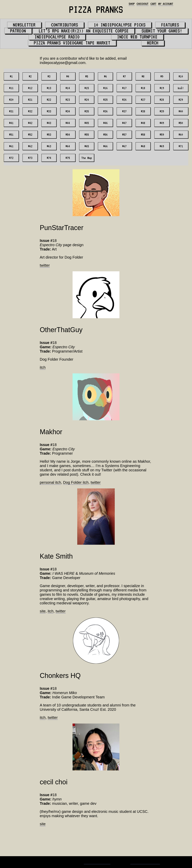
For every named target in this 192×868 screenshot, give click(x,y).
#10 (181, 76)
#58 (143, 135)
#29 (181, 100)
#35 (87, 111)
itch (43, 367)
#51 (11, 135)
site (43, 611)
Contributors (64, 25)
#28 (162, 100)
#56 (105, 135)
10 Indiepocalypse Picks (120, 25)
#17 (124, 88)
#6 (105, 76)
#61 (11, 146)
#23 (68, 100)
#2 (30, 76)
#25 (105, 100)
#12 (30, 88)
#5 (87, 76)
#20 (11, 100)
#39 (162, 111)
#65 (87, 146)
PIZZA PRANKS (96, 9)
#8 (143, 76)
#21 (30, 100)
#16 (105, 88)
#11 (11, 88)
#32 (30, 111)
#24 (87, 100)
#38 (143, 111)
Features (170, 25)
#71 (181, 146)
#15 (87, 88)
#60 (181, 135)
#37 (124, 111)
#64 (68, 146)
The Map (87, 158)
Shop (132, 4)
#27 (143, 100)
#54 (68, 135)
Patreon (18, 31)
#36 (105, 111)
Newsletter (24, 25)
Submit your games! (162, 31)
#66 (105, 146)
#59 (162, 135)
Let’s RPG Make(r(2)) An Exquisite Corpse (84, 31)
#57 (124, 135)
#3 (49, 76)
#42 (30, 123)
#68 (143, 146)
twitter (45, 265)
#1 (11, 76)
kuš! (181, 88)
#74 (49, 158)
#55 (87, 135)
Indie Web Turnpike (137, 37)
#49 (162, 123)
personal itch (50, 482)
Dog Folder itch (76, 482)
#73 (30, 158)
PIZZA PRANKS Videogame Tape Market (72, 43)
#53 (49, 135)
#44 (68, 123)
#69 (162, 146)
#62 (30, 146)
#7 (124, 76)
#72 (11, 158)
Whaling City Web (145, 862)
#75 (68, 158)
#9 (162, 76)
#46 (105, 123)
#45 (87, 123)
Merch (153, 43)
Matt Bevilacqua (97, 862)
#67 (124, 146)
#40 (181, 111)
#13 (49, 88)
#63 (49, 146)
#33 (49, 111)
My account (166, 4)
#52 (30, 135)
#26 (124, 100)
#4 (68, 76)
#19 (162, 88)
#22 (49, 100)
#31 (11, 111)
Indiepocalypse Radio (57, 37)
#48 (143, 123)
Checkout (142, 4)
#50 (181, 123)
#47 (124, 123)
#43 (49, 123)
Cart (153, 4)
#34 (68, 111)
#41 (11, 123)
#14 (68, 88)
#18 (143, 88)
